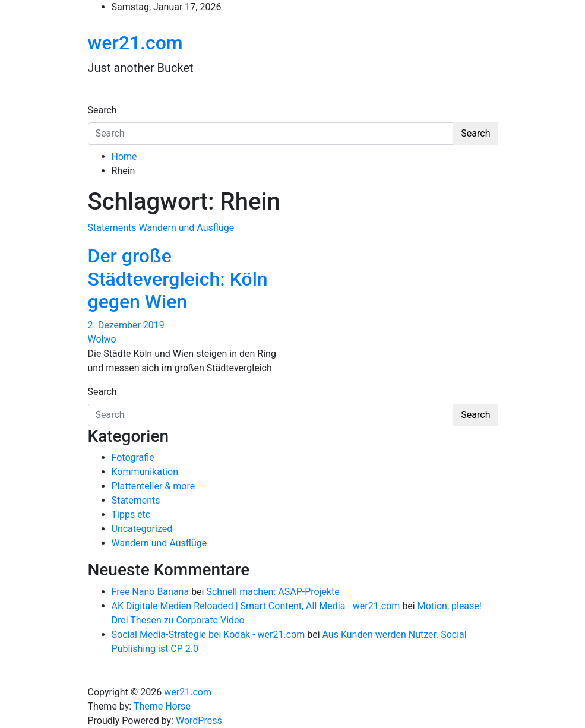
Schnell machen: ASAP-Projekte (273, 592)
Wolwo (102, 339)
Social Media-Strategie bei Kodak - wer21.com (208, 634)
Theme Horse (162, 706)
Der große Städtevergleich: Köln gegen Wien (178, 279)
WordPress (199, 721)
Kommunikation (145, 472)
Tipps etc (131, 515)
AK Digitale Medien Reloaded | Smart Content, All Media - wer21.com (256, 606)
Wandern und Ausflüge (186, 228)
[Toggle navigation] (96, 99)
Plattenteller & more (154, 486)
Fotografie (133, 458)
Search (102, 110)
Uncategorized (142, 529)
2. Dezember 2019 (126, 325)
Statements (112, 228)
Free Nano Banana (151, 592)
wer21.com (135, 43)
